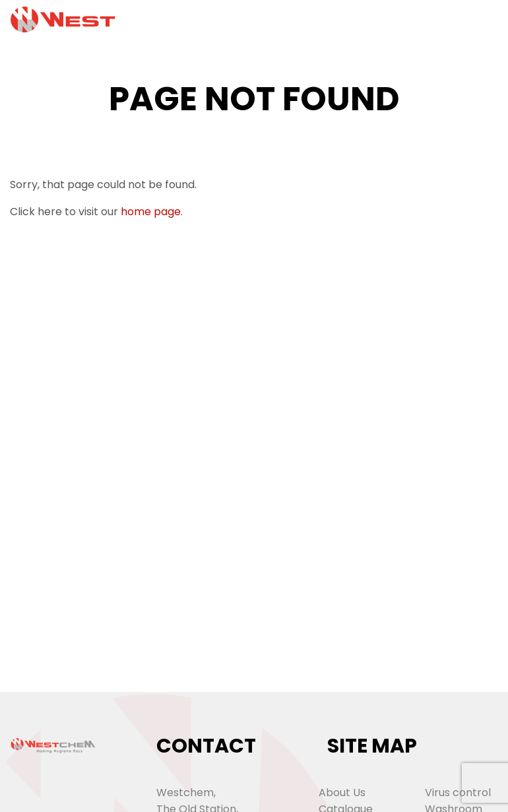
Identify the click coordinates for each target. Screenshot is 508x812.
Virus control (458, 793)
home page (151, 212)
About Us (342, 793)
